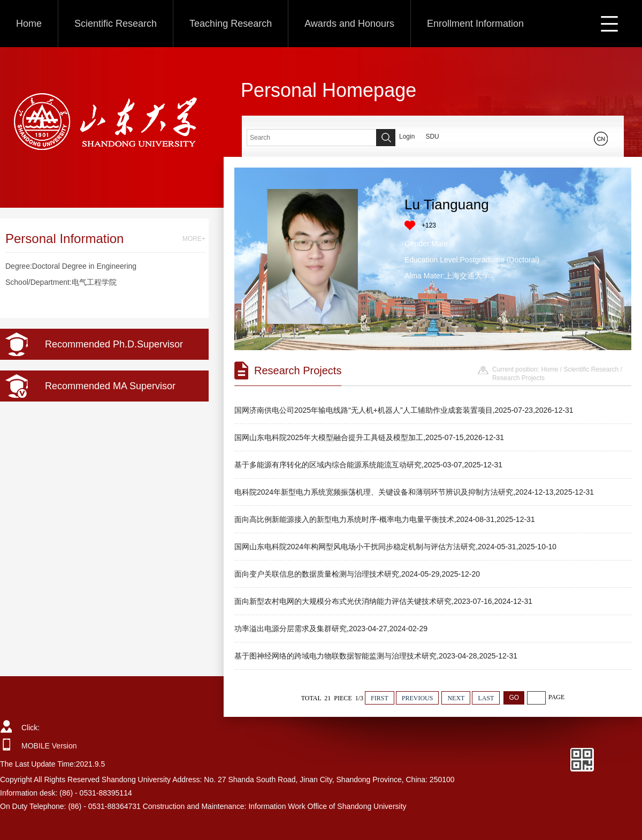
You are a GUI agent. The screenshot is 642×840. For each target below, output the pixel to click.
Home (29, 24)
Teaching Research (231, 24)
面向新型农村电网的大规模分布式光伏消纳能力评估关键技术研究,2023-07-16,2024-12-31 (383, 601)
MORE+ (194, 239)
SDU (432, 137)
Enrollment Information (475, 24)
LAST (486, 698)
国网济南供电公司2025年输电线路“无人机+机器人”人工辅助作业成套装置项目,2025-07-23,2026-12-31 (404, 410)
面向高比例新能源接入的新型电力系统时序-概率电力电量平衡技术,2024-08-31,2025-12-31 (385, 519)
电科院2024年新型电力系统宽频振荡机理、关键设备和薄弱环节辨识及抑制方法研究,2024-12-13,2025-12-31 (414, 492)
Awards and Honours (349, 24)
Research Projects (518, 378)
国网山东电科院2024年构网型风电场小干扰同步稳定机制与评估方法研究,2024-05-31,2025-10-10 (395, 547)
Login (407, 137)
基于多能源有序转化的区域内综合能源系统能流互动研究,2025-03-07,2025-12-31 (368, 465)
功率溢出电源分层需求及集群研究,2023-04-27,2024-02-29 (331, 629)
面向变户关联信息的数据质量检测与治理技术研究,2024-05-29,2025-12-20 (357, 574)
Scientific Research (116, 24)
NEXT (456, 698)
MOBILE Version (49, 746)
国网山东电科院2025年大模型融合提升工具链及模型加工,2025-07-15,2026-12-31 (369, 437)
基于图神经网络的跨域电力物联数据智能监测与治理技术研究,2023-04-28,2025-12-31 (376, 656)
